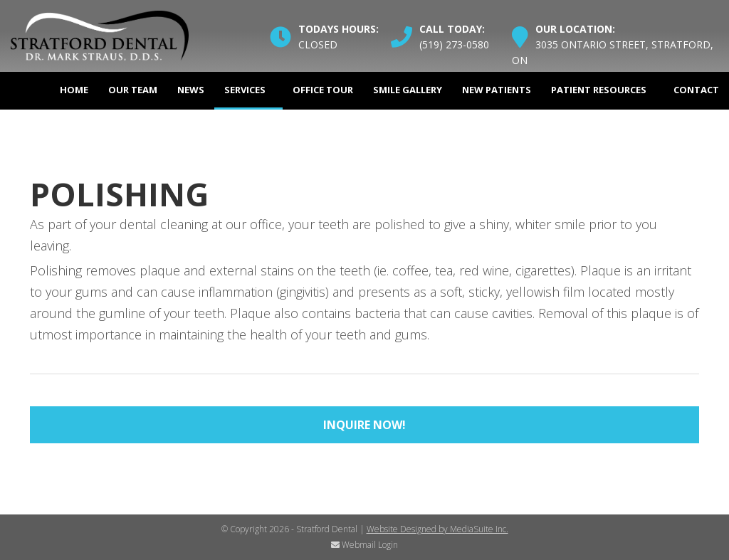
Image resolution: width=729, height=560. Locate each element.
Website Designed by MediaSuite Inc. (437, 529)
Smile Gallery (408, 90)
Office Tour (323, 90)
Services (245, 90)
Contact (696, 90)
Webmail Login (364, 545)
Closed (318, 44)
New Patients (497, 90)
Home (74, 90)
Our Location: (575, 29)
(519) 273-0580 (454, 44)
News (191, 90)
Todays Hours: (339, 29)
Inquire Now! (364, 425)
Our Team (133, 90)
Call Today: (452, 29)
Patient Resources (599, 90)
